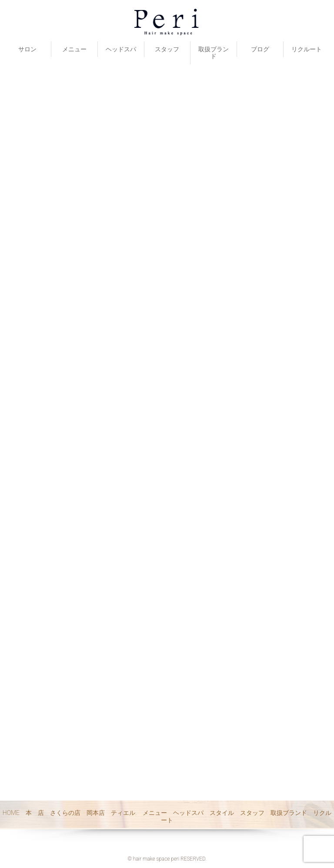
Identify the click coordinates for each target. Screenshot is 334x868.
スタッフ (167, 49)
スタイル (222, 813)
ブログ (260, 49)
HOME (11, 813)
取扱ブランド (214, 53)
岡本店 (96, 813)
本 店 (35, 813)
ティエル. (124, 813)
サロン (27, 49)
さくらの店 (65, 813)
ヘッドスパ (121, 49)
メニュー (74, 49)
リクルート (307, 49)
